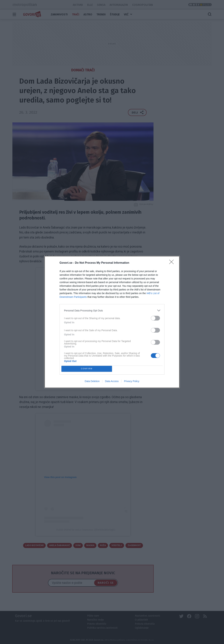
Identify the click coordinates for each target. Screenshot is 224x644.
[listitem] (112, 310)
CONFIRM (87, 369)
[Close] (173, 263)
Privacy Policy (132, 381)
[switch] (155, 318)
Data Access (112, 381)
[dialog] (112, 322)
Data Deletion (92, 381)
